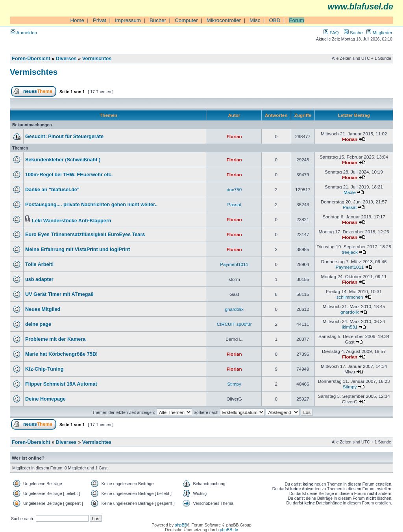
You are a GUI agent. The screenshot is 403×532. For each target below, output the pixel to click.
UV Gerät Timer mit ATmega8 (59, 294)
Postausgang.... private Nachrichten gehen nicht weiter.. (91, 205)
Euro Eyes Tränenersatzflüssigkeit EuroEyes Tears (85, 235)
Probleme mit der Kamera (55, 339)
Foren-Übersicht (31, 59)
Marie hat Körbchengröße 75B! (61, 354)
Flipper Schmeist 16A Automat (61, 384)
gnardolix (234, 309)
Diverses (66, 59)
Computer (186, 20)
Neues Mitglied (43, 309)
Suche (353, 32)
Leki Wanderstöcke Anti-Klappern (72, 221)
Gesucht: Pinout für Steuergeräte (64, 137)
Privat (100, 20)
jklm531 (349, 327)
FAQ (331, 32)
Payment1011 (234, 264)
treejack (350, 252)
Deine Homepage (45, 399)
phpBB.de (229, 530)
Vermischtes (97, 59)
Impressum (128, 20)
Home (77, 20)
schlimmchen (350, 297)
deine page (38, 324)
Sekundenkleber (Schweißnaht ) (63, 160)
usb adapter (39, 279)
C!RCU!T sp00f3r (234, 324)
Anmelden (24, 32)
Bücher (158, 20)
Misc (255, 20)
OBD (275, 20)
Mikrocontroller (224, 20)
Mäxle (350, 192)
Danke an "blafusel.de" (52, 190)
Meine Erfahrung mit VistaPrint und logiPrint (78, 249)
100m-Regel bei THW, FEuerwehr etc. (69, 175)
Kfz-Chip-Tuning (44, 369)
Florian (234, 136)
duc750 (234, 189)
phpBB (181, 525)
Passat (234, 204)
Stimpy (234, 384)
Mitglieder (379, 32)
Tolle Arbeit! (39, 264)
